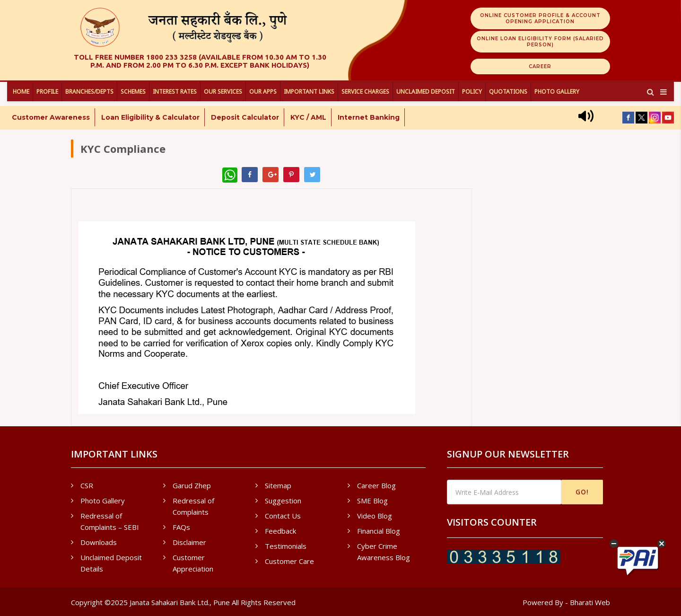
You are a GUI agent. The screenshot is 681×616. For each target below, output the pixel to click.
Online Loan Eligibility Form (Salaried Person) (540, 42)
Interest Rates (175, 92)
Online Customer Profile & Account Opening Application (540, 18)
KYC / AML (308, 117)
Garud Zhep (192, 485)
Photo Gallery (557, 92)
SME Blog (372, 501)
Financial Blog (379, 531)
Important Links (309, 92)
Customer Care (289, 561)
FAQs (181, 527)
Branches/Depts (89, 92)
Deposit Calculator (245, 117)
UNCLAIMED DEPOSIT (426, 92)
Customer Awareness (51, 117)
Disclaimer (189, 542)
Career (540, 66)
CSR (87, 485)
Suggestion (283, 501)
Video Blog (375, 516)
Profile (47, 92)
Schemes (133, 92)
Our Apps (263, 92)
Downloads (99, 542)
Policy (472, 92)
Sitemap (278, 485)
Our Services (223, 92)
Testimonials (286, 546)
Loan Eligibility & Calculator (150, 117)
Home (21, 92)
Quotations (508, 92)
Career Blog (376, 485)
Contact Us (283, 516)
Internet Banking (369, 117)
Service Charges (365, 92)
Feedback (280, 531)
